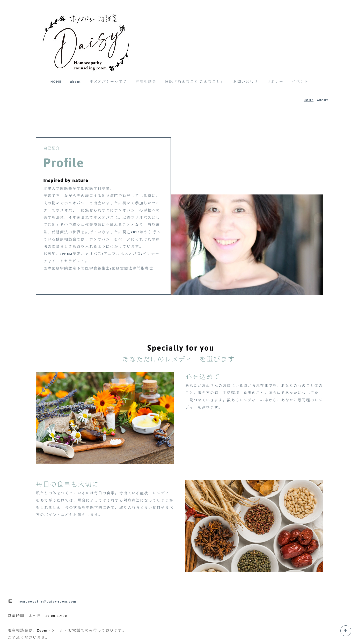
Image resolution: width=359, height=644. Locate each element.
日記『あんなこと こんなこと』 (195, 82)
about (76, 82)
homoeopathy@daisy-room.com (47, 602)
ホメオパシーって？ (108, 82)
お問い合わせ (246, 82)
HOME (56, 82)
